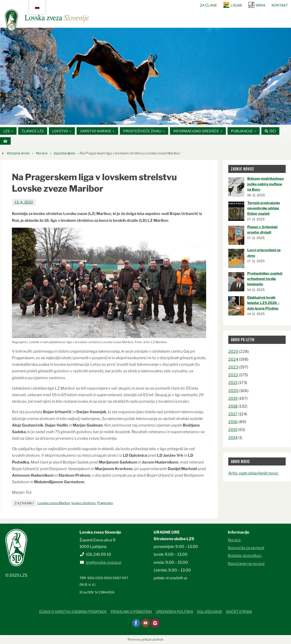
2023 (233, 367)
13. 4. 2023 (24, 202)
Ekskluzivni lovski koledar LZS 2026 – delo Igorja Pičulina (263, 303)
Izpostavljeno (65, 153)
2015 (233, 430)
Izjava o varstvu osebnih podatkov (73, 612)
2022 (233, 375)
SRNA (260, 5)
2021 (233, 383)
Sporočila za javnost (246, 548)
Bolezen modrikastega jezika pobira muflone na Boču (265, 184)
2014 (233, 438)
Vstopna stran (18, 153)
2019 (233, 398)
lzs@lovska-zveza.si (104, 562)
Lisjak (236, 5)
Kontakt (280, 5)
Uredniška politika (174, 612)
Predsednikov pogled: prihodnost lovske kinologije (265, 279)
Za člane (208, 5)
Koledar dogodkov (245, 556)
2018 (233, 406)
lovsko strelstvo (84, 503)
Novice (42, 153)
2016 (233, 422)
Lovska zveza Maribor (54, 503)
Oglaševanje (210, 612)
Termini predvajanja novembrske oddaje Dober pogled (264, 208)
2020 (233, 391)
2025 (233, 352)
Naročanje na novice (246, 564)
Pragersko (105, 503)
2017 (233, 414)
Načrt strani (239, 612)
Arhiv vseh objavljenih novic (253, 473)
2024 (233, 359)
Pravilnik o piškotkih (131, 612)
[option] (145, 76)
